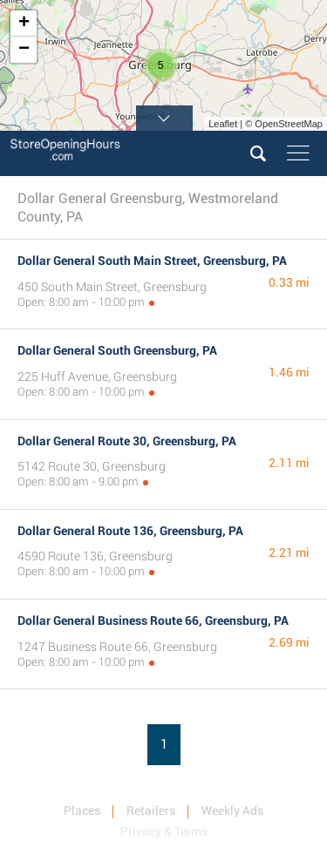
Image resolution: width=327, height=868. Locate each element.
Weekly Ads (232, 810)
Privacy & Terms (164, 831)
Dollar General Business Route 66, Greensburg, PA (153, 620)
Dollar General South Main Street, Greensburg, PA (152, 261)
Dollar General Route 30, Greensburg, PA (127, 441)
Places (82, 810)
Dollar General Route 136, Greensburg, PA (130, 531)
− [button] (24, 50)
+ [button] (24, 24)
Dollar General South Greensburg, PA (117, 350)
